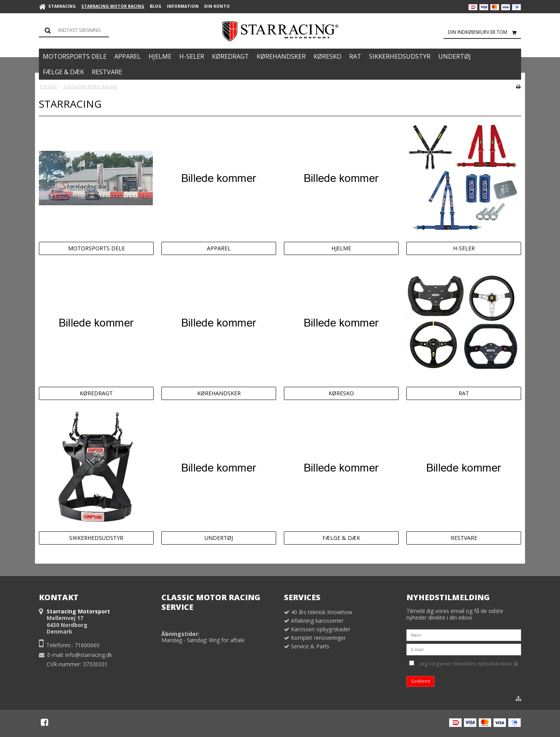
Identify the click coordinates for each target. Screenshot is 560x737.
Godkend (421, 681)
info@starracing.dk (89, 655)
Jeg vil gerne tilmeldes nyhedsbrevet (469, 663)
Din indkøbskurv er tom (485, 32)
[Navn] (464, 634)
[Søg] (74, 30)
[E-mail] (464, 649)
